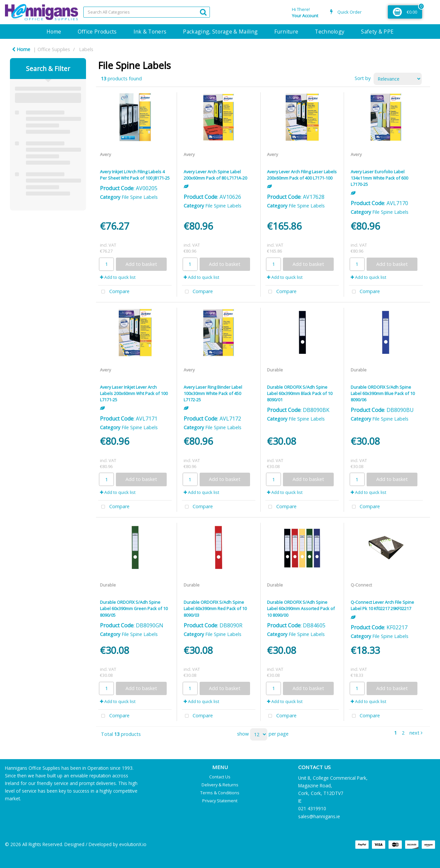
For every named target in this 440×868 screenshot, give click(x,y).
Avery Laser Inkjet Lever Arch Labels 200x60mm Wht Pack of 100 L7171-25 (134, 393)
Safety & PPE (377, 32)
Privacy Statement (220, 801)
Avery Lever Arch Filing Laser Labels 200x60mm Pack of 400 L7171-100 (302, 175)
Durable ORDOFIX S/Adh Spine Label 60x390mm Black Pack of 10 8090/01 (300, 393)
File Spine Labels (140, 197)
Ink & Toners (150, 32)
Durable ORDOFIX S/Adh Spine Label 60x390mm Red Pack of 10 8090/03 (215, 608)
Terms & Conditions (220, 793)
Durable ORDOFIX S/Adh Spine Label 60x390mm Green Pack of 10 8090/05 (134, 608)
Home (54, 32)
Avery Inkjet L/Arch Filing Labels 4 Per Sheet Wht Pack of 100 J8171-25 (135, 175)
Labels (86, 49)
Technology (330, 32)
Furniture (286, 32)
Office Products (97, 32)
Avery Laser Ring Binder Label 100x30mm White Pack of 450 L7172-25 (213, 393)
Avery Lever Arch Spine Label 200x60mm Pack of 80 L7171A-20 (215, 175)
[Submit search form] (203, 12)
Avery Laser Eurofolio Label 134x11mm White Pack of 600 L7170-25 (379, 178)
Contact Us (220, 777)
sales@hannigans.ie (319, 816)
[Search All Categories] (147, 12)
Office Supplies (54, 49)
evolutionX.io (133, 844)
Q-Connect (361, 585)
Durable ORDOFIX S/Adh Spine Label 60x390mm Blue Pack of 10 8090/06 (383, 393)
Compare (114, 292)
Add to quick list (118, 277)
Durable (275, 370)
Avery (105, 154)
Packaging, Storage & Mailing (220, 32)
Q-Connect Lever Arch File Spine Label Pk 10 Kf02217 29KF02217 (382, 605)
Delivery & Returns (220, 785)
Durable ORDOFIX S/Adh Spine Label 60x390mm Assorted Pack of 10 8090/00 (301, 608)
